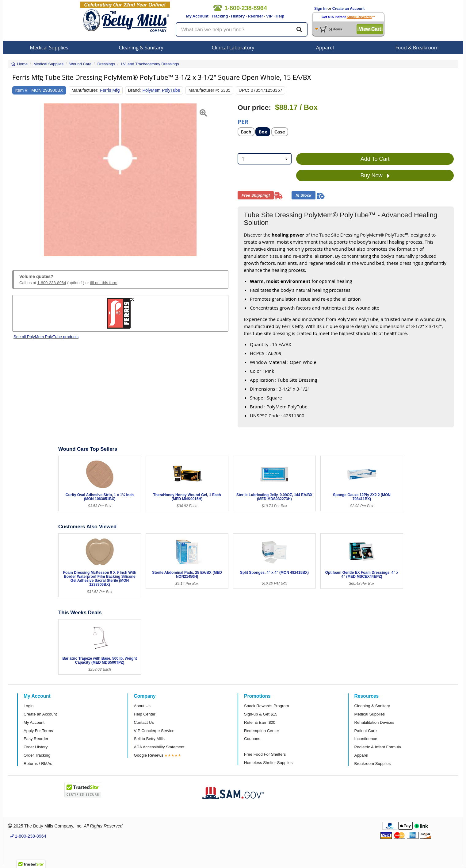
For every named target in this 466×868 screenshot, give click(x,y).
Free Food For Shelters (265, 754)
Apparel (325, 48)
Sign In (320, 9)
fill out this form (104, 283)
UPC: (244, 90)
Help (280, 16)
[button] (20, 180)
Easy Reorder (36, 739)
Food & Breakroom (417, 48)
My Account (197, 16)
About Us (142, 706)
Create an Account (349, 9)
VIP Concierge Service (154, 731)
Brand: (135, 90)
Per (243, 121)
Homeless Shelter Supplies (268, 763)
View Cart (370, 29)
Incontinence (366, 739)
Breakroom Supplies (373, 764)
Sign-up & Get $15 (261, 714)
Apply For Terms (38, 731)
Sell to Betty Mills (149, 739)
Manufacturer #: (204, 90)
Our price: (254, 108)
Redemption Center (262, 731)
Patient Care (366, 731)
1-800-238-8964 (52, 283)
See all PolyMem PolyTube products (46, 337)
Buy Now (375, 176)
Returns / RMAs (38, 764)
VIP (269, 16)
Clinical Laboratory (233, 48)
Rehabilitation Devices (374, 722)
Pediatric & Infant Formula (378, 747)
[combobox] (265, 159)
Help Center (145, 714)
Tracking (220, 16)
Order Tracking (37, 755)
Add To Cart (375, 159)
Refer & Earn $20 (260, 722)
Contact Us (144, 722)
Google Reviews (149, 755)
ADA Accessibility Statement (159, 747)
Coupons (252, 739)
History (238, 16)
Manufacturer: (85, 90)
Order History (36, 747)
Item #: (22, 90)
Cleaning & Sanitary (141, 48)
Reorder (255, 16)
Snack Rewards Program (267, 706)
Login (29, 706)
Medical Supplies (49, 48)
